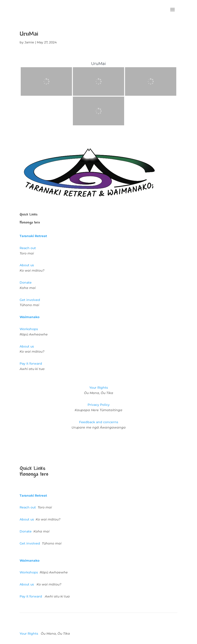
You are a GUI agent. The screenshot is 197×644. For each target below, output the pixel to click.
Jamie (29, 42)
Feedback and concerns (99, 422)
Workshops (29, 329)
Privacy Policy (99, 405)
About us (27, 265)
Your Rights (99, 388)
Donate (26, 282)
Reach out (28, 248)
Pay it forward (31, 364)
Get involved (30, 300)
